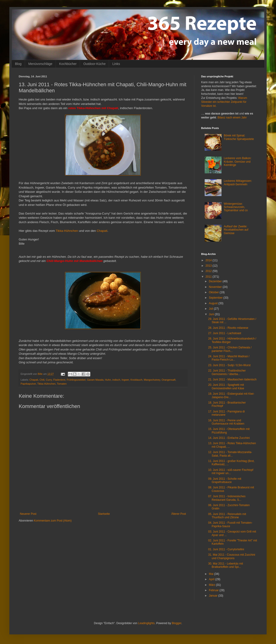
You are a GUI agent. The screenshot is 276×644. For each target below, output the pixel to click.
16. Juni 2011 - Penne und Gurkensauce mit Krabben (226, 422)
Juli (211, 309)
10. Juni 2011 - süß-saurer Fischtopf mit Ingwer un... (231, 472)
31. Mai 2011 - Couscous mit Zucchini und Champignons (232, 556)
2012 (209, 271)
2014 (209, 260)
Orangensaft (169, 380)
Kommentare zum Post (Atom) (53, 521)
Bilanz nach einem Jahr (232, 118)
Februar (214, 590)
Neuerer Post (28, 514)
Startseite (104, 514)
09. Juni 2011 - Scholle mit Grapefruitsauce (225, 480)
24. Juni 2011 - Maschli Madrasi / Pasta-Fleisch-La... (229, 358)
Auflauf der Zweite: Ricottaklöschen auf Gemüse (236, 230)
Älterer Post (179, 514)
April (212, 579)
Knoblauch (136, 380)
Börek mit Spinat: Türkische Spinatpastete (239, 137)
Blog (18, 64)
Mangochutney (152, 380)
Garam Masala (95, 380)
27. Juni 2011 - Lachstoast (225, 333)
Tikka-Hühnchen (67, 231)
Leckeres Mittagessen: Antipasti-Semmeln (238, 182)
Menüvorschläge (40, 64)
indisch (116, 380)
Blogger (176, 623)
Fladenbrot (59, 380)
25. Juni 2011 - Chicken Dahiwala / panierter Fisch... (230, 349)
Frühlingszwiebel (76, 380)
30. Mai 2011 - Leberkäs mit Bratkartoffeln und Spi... (226, 565)
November (216, 287)
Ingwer (125, 380)
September (216, 298)
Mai (212, 574)
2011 (209, 277)
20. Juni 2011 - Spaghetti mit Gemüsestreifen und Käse (226, 386)
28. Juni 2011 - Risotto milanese (228, 328)
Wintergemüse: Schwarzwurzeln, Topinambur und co (236, 207)
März (212, 585)
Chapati (102, 231)
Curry (49, 380)
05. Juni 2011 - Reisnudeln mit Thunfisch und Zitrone (227, 516)
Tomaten (62, 384)
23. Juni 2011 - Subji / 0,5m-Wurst (229, 365)
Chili (42, 380)
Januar (214, 596)
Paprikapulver (28, 384)
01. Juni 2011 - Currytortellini (226, 549)
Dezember (216, 281)
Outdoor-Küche (94, 64)
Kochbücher (68, 64)
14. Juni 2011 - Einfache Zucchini (229, 438)
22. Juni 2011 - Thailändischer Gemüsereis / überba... (227, 372)
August (214, 303)
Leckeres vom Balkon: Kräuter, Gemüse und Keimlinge (238, 162)
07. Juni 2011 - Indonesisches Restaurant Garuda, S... (227, 498)
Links (116, 64)
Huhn (108, 380)
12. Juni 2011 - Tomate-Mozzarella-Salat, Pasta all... (230, 454)
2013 (209, 266)
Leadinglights (146, 623)
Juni (212, 314)
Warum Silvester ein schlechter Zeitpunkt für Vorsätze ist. (224, 102)
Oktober (214, 292)
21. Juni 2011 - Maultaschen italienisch (232, 379)
